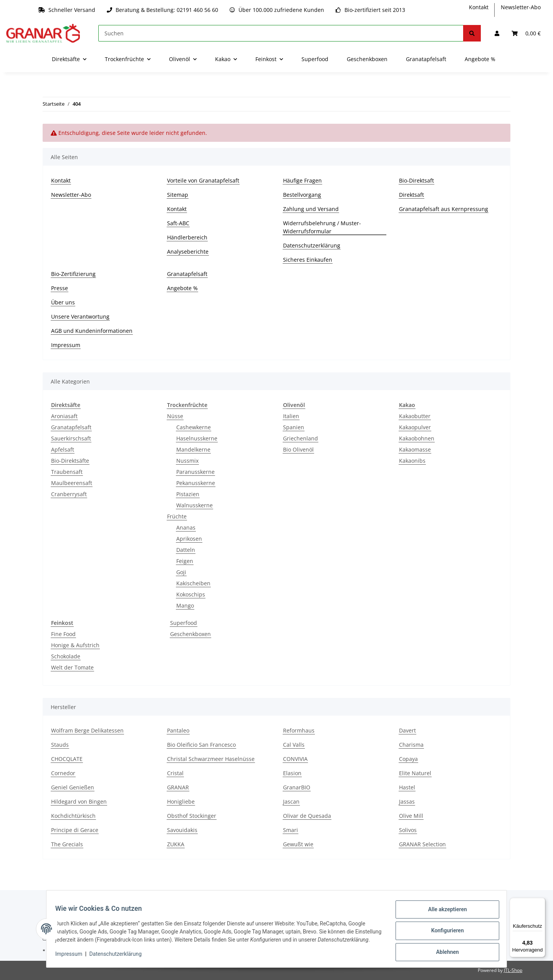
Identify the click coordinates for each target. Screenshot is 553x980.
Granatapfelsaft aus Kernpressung (444, 209)
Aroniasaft (64, 416)
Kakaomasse (415, 449)
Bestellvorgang (302, 195)
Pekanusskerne (196, 483)
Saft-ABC (178, 223)
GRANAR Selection (422, 844)
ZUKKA (176, 844)
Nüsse (175, 416)
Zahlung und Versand (311, 209)
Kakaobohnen (417, 438)
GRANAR (178, 787)
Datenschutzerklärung (312, 245)
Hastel (407, 787)
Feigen (185, 561)
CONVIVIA (295, 759)
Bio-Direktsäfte (70, 461)
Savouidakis (182, 830)
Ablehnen (444, 950)
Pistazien (188, 494)
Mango (185, 605)
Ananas (186, 527)
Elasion (292, 773)
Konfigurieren (444, 930)
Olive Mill (411, 816)
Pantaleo (178, 730)
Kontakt (479, 7)
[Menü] (541, 902)
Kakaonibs (412, 461)
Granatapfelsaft (426, 59)
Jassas (407, 801)
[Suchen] (281, 33)
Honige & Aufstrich (75, 645)
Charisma (411, 745)
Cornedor (63, 773)
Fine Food (63, 634)
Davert (407, 730)
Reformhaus (299, 730)
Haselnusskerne (197, 438)
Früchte (177, 516)
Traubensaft (67, 472)
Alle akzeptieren (444, 910)
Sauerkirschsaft (71, 438)
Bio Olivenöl (298, 449)
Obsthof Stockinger (192, 816)
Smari (291, 830)
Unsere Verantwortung (80, 316)
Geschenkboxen (190, 634)
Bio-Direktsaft (416, 180)
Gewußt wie (298, 844)
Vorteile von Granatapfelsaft (203, 180)
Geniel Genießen (73, 787)
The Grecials (67, 844)
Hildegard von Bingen (79, 801)
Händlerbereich (187, 237)
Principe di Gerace (75, 830)
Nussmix (187, 461)
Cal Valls (294, 745)
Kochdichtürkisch (73, 816)
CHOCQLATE (67, 759)
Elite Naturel (415, 773)
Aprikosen (189, 539)
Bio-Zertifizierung (73, 274)
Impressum (66, 345)
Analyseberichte (188, 252)
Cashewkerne (194, 427)
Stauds (60, 745)
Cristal (175, 773)
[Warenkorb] (526, 33)
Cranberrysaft (69, 494)
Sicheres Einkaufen (308, 260)
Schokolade (66, 656)
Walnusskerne (195, 505)
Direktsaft (411, 195)
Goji (181, 572)
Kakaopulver (415, 427)
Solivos (408, 830)
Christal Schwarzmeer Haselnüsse (211, 759)
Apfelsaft (63, 449)
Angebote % (480, 59)
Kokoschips (191, 594)
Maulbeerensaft (72, 483)
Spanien (294, 427)
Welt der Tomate (72, 667)
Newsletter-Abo (521, 7)
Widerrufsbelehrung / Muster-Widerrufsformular (322, 227)
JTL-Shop (513, 970)
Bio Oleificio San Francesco (201, 745)
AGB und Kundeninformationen (92, 331)
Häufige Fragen (302, 180)
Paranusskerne (195, 472)
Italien (291, 416)
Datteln (186, 550)
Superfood (184, 623)
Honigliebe (181, 801)
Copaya (408, 759)
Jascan (291, 801)
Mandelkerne (193, 449)
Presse (60, 288)
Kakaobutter (415, 416)
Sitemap (178, 195)
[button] (497, 33)
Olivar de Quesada (307, 816)
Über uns (63, 302)
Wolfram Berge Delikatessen (87, 730)
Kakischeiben (193, 583)
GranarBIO (297, 787)
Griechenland (301, 438)
